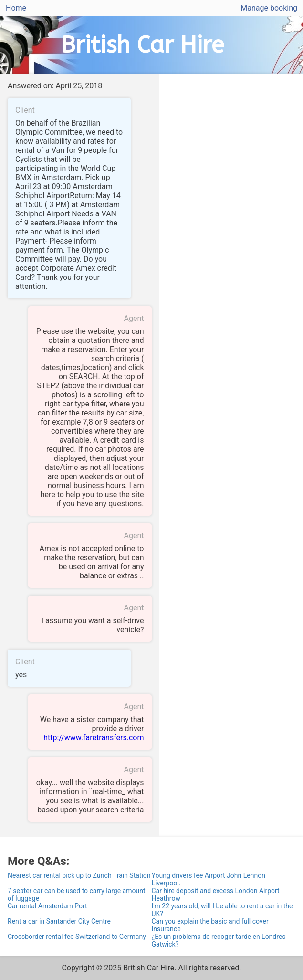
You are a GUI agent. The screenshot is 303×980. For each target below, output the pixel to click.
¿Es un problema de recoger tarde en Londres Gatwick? (219, 940)
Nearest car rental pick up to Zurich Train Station (79, 875)
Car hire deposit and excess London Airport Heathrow (216, 895)
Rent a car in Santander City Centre (59, 921)
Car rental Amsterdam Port (47, 906)
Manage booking (269, 8)
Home (16, 8)
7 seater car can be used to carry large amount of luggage (76, 895)
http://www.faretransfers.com (94, 738)
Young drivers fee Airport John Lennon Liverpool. (209, 879)
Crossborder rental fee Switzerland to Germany (77, 937)
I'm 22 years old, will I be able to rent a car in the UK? (222, 910)
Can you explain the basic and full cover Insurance (210, 925)
